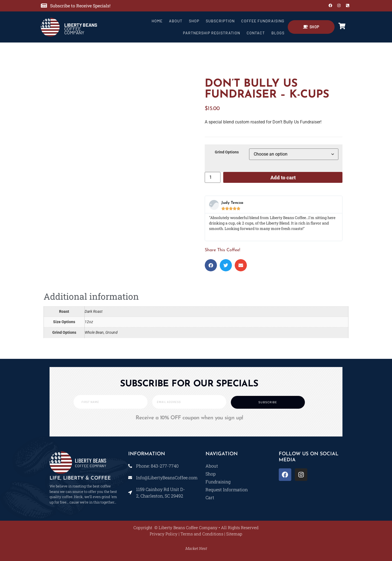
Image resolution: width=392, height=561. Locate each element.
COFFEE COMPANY (81, 29)
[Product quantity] (213, 177)
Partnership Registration (212, 33)
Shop (194, 21)
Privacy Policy (164, 534)
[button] (211, 265)
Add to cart (283, 177)
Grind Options (227, 152)
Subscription (220, 21)
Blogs (278, 33)
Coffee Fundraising (263, 21)
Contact (256, 33)
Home (157, 21)
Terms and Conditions (202, 534)
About (176, 21)
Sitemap (234, 534)
